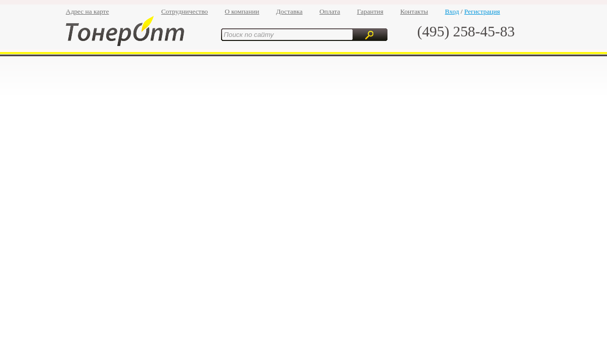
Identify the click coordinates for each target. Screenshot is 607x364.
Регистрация (482, 11)
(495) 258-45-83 (466, 31)
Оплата (330, 11)
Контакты (414, 11)
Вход (452, 11)
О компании (242, 11)
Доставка (289, 11)
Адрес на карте (87, 11)
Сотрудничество (185, 11)
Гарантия (370, 11)
